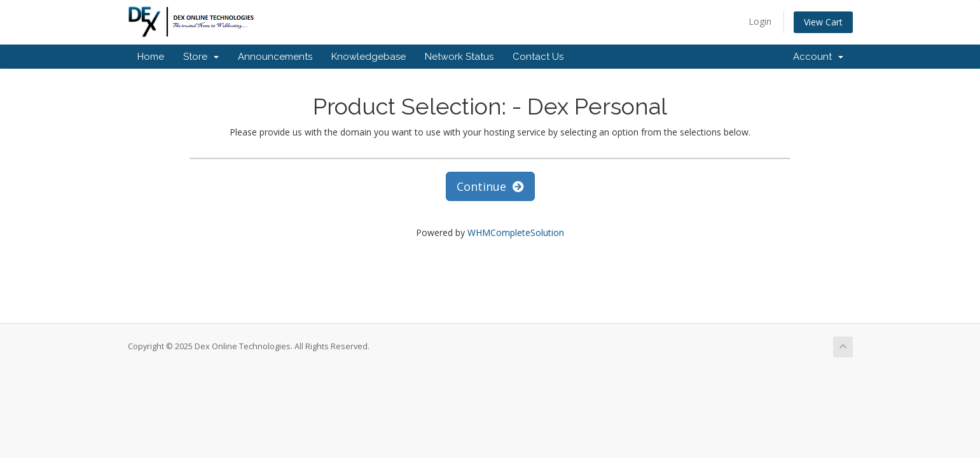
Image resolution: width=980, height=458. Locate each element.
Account (818, 57)
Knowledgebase (369, 57)
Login (760, 21)
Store (201, 57)
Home (151, 57)
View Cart (823, 22)
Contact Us (538, 57)
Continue (490, 186)
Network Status (459, 57)
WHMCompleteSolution (516, 232)
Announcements (275, 57)
